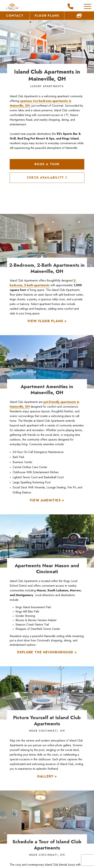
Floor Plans (47, 16)
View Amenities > (47, 500)
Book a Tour (47, 164)
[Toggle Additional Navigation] (84, 6)
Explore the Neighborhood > (47, 652)
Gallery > (47, 776)
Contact (15, 16)
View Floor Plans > (47, 321)
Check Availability (47, 178)
